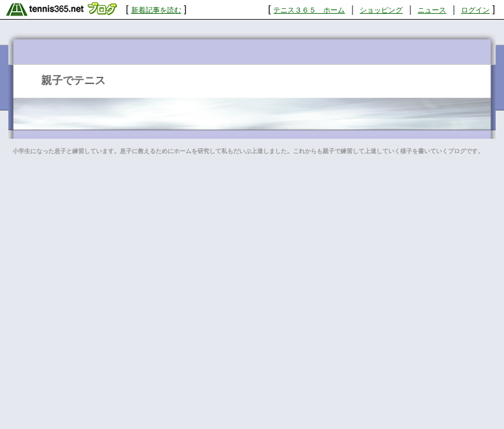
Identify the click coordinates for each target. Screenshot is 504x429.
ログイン (475, 10)
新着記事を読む (156, 10)
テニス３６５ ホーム (309, 10)
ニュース (432, 10)
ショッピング (381, 10)
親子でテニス (73, 80)
